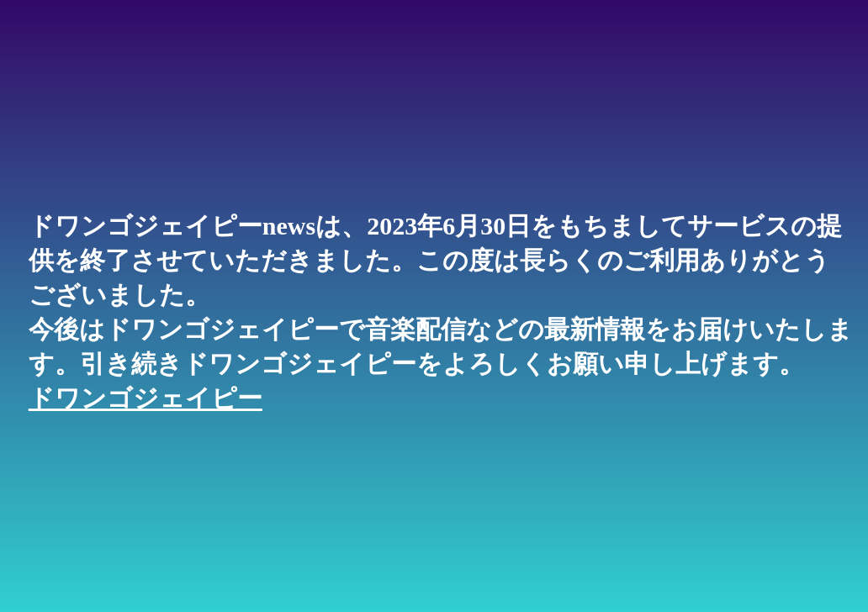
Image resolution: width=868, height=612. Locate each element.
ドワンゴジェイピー (146, 398)
